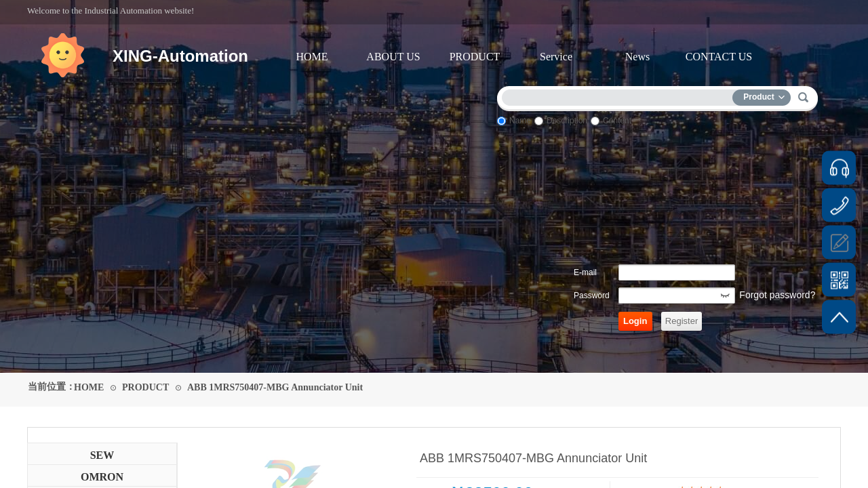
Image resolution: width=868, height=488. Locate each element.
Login (635, 321)
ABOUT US (393, 57)
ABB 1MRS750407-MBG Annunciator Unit (275, 387)
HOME (312, 57)
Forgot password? (777, 295)
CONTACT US (719, 57)
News (637, 57)
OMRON (102, 477)
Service (556, 57)
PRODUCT (475, 57)
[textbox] (620, 95)
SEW (102, 455)
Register (682, 321)
